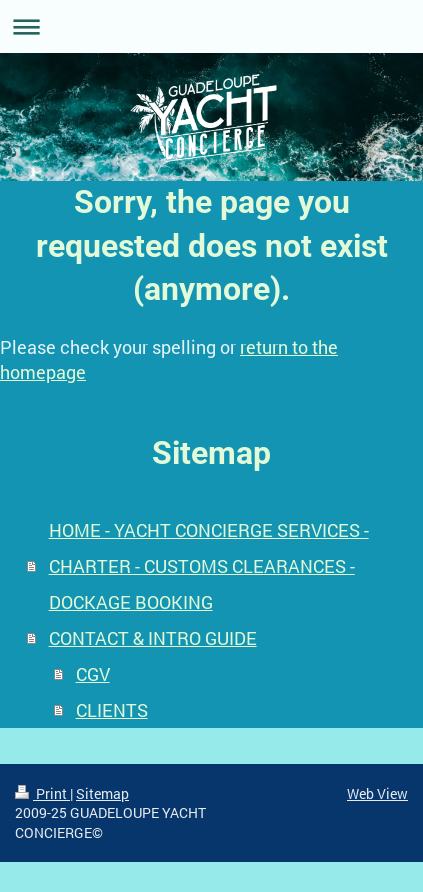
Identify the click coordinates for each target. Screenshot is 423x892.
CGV (93, 674)
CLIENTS (112, 710)
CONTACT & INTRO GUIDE (153, 638)
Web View (377, 793)
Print (42, 793)
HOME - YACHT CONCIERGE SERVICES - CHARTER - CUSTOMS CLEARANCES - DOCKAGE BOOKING (209, 566)
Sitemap (102, 793)
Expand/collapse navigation (211, 26)
